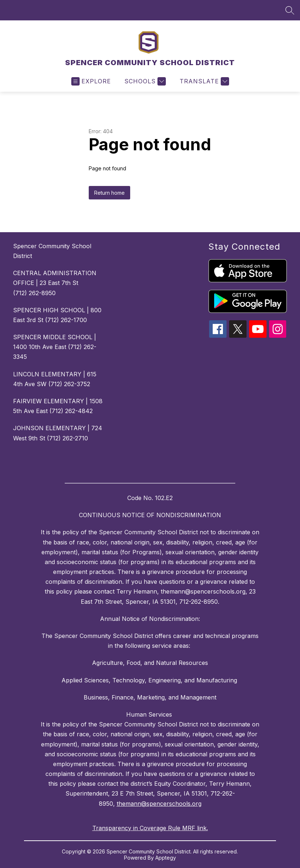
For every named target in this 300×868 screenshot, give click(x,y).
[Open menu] (91, 81)
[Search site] (290, 10)
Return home (109, 193)
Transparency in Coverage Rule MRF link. (150, 828)
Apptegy (166, 858)
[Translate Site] (203, 81)
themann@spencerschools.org (159, 804)
